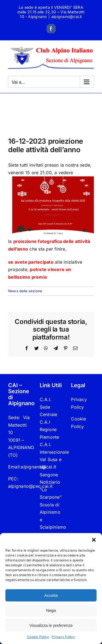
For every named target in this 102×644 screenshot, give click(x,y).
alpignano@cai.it (67, 16)
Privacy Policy (63, 637)
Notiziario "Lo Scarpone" (51, 490)
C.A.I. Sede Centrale (49, 407)
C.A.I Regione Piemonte (50, 430)
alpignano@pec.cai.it (30, 486)
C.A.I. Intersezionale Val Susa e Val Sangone (51, 459)
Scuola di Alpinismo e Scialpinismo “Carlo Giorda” (51, 523)
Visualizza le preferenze (51, 625)
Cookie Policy (38, 637)
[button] (94, 540)
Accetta (51, 595)
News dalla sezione (25, 291)
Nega (51, 610)
